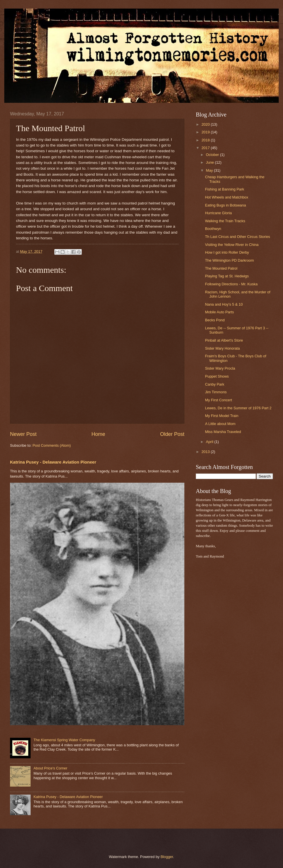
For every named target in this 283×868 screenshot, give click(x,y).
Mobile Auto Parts (219, 312)
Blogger (167, 857)
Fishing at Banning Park (225, 189)
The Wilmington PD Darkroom (229, 260)
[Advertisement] (213, 653)
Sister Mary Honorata (222, 348)
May (210, 170)
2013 (206, 452)
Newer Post (23, 434)
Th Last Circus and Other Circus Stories (238, 237)
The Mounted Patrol (221, 268)
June (210, 162)
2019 (206, 132)
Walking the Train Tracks (225, 221)
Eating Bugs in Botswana (225, 205)
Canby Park (215, 384)
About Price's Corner (50, 768)
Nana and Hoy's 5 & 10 (224, 304)
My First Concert (218, 400)
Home (98, 434)
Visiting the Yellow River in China (232, 245)
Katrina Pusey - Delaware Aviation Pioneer (53, 462)
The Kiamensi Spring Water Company (64, 740)
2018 (206, 140)
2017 (206, 148)
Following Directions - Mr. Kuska (231, 284)
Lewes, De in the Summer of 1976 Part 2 (238, 408)
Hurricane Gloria (218, 213)
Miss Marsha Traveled (223, 432)
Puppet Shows (217, 376)
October (213, 155)
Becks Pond (215, 320)
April (210, 442)
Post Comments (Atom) (52, 445)
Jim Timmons (216, 392)
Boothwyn (213, 229)
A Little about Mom (220, 424)
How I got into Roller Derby (227, 252)
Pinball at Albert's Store (224, 340)
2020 (206, 124)
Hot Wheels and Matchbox (227, 197)
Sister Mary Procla (220, 368)
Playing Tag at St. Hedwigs (227, 276)
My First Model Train (222, 416)
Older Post (172, 434)
